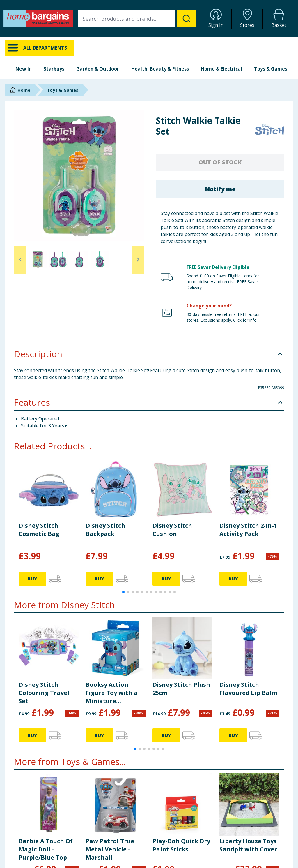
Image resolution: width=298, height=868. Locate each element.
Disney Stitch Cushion (172, 530)
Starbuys (54, 69)
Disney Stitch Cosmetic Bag (39, 530)
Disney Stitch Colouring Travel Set (44, 693)
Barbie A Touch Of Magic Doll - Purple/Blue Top (46, 849)
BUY (32, 579)
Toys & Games (271, 69)
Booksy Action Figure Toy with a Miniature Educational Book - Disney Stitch (114, 693)
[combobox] (137, 19)
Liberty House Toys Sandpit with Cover (248, 845)
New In (24, 69)
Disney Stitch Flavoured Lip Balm (248, 689)
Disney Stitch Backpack (105, 530)
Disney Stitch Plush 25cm (181, 689)
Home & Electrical (221, 69)
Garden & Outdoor (98, 69)
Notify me (220, 189)
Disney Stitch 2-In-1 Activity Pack (248, 530)
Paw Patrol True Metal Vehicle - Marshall (110, 849)
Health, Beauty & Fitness (160, 69)
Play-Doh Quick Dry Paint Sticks (181, 845)
